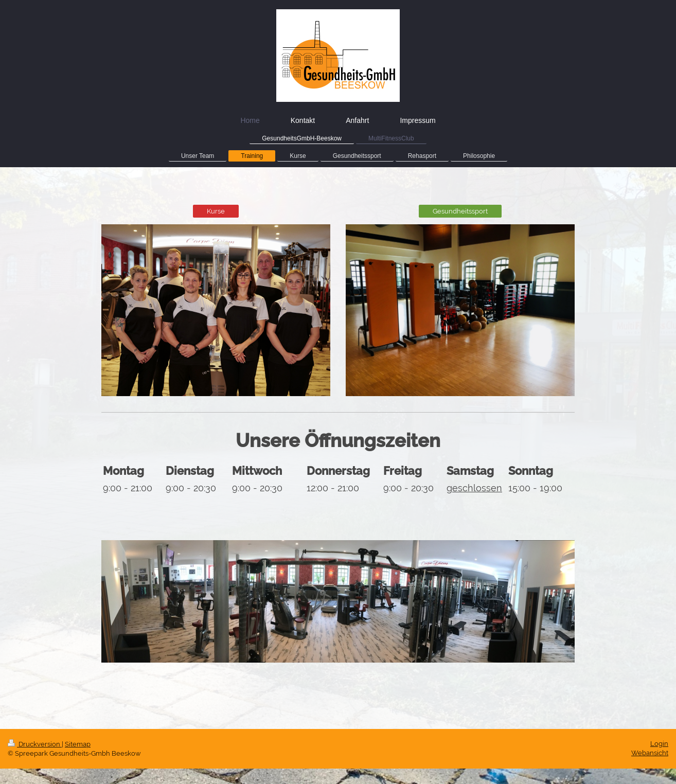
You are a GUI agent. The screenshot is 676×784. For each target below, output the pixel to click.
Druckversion (35, 744)
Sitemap (78, 744)
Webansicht (650, 753)
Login (659, 744)
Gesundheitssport (460, 211)
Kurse (216, 211)
